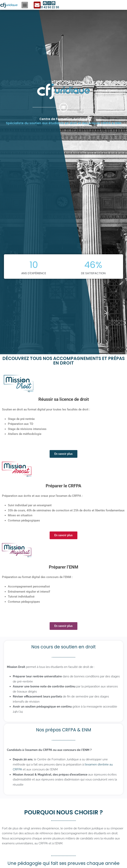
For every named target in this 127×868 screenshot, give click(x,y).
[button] (25, 5)
